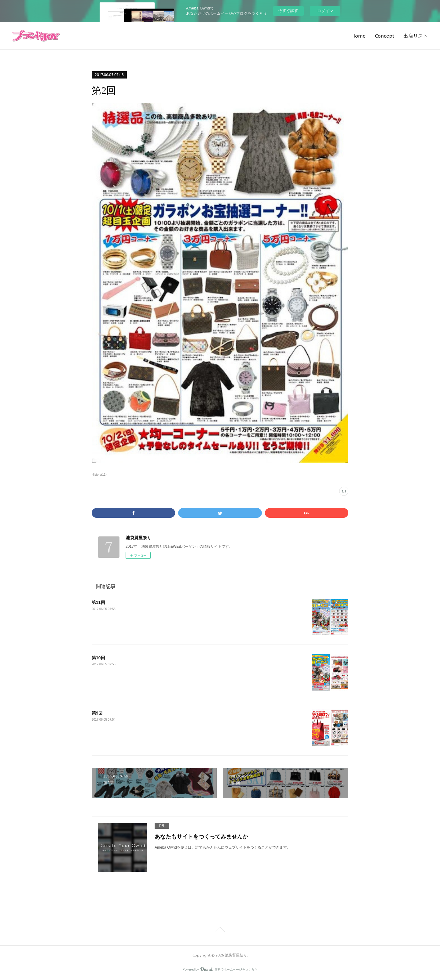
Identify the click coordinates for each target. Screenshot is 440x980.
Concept (385, 36)
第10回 (98, 658)
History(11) (99, 475)
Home (359, 36)
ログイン (325, 11)
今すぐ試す (288, 11)
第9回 (97, 713)
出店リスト (416, 36)
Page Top (220, 931)
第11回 (98, 602)
